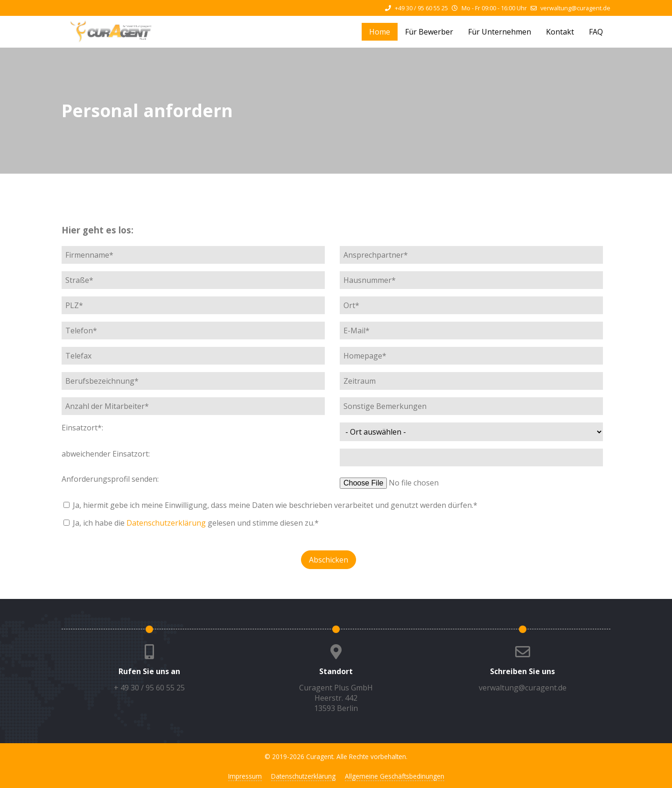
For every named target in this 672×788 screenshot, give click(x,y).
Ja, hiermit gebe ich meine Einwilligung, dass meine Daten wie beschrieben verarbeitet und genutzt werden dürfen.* (275, 505)
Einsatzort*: (82, 428)
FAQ (596, 32)
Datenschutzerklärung (166, 523)
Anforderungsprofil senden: (110, 479)
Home (380, 32)
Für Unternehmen (500, 32)
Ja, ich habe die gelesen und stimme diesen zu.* (196, 523)
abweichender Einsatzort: (106, 454)
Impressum (245, 776)
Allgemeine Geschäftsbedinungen (395, 776)
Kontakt (560, 32)
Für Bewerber (429, 32)
